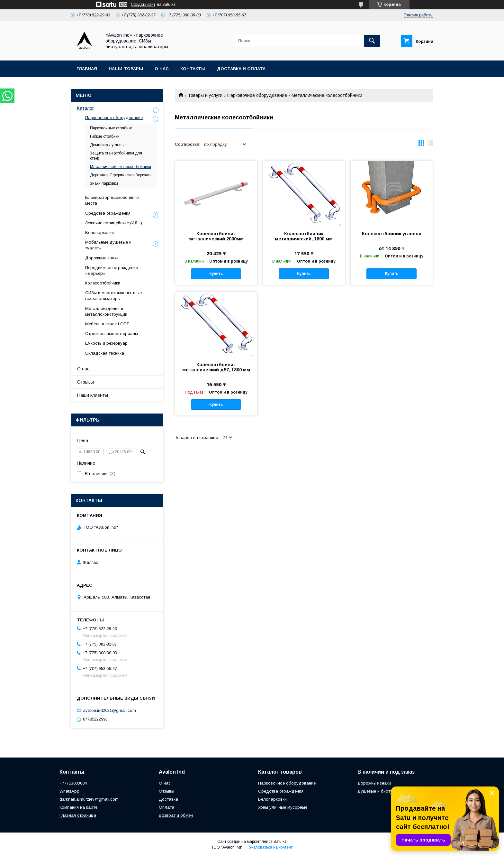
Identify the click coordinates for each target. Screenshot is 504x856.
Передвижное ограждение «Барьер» (112, 270)
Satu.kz (280, 842)
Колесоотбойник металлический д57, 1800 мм (216, 367)
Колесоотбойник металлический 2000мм (216, 236)
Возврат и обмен (176, 815)
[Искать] (372, 41)
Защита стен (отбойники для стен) (116, 156)
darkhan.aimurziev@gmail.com (89, 799)
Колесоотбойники (103, 283)
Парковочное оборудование (257, 95)
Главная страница (78, 815)
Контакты (193, 69)
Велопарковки (99, 233)
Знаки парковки (104, 183)
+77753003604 (73, 783)
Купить (216, 274)
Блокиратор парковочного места (112, 200)
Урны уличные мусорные (283, 807)
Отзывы (85, 382)
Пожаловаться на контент (269, 847)
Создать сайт (143, 5)
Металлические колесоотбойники (121, 167)
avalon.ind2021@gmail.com (109, 710)
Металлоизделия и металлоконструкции (106, 311)
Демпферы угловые (108, 145)
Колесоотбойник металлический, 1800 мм (304, 236)
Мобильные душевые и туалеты (108, 245)
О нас (162, 69)
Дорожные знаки (102, 258)
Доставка (168, 799)
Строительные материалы (112, 334)
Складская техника (105, 353)
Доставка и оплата (241, 69)
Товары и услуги (205, 95)
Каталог (85, 108)
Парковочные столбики (111, 128)
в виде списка (430, 144)
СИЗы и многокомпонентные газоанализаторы (113, 296)
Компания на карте (78, 807)
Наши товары (126, 69)
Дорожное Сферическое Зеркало (120, 175)
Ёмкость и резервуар (106, 343)
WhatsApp (69, 791)
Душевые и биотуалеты (381, 791)
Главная (87, 69)
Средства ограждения (108, 213)
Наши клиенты (93, 395)
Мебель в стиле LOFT (107, 324)
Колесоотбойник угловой (392, 234)
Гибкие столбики (105, 136)
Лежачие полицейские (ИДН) (114, 223)
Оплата (166, 807)
